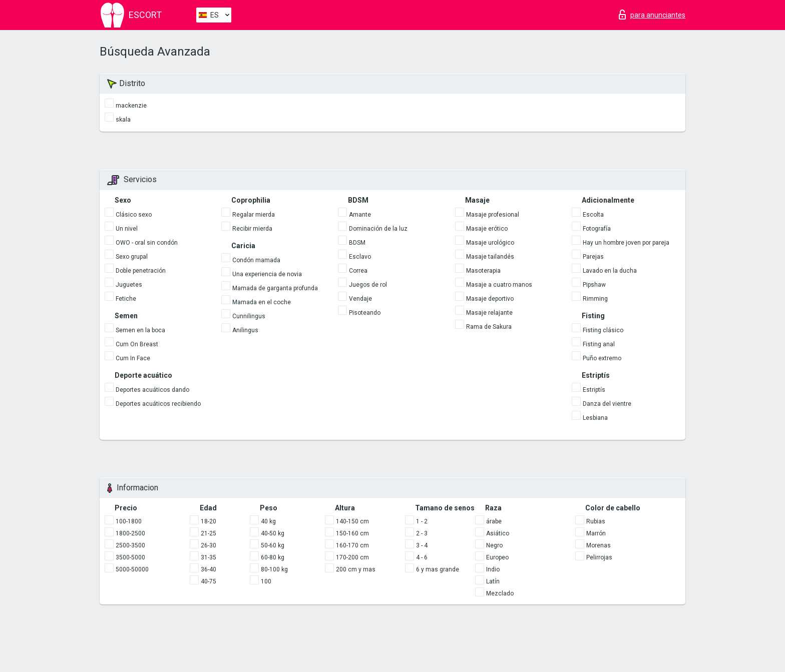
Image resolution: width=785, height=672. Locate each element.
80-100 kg (274, 569)
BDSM (357, 243)
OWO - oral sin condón (147, 243)
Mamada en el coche (262, 302)
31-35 (209, 557)
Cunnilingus (249, 316)
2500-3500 (130, 545)
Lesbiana (595, 418)
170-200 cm (352, 557)
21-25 (209, 533)
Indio (493, 569)
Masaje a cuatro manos (499, 285)
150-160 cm (352, 533)
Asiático (498, 533)
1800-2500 (130, 533)
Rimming (595, 299)
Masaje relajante (489, 313)
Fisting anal (599, 344)
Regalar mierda (254, 215)
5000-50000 (132, 569)
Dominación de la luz (378, 229)
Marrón (596, 533)
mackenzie (131, 106)
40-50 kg (273, 533)
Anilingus (245, 330)
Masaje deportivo (490, 299)
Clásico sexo (134, 215)
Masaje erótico (487, 229)
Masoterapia (483, 271)
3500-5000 (130, 557)
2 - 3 (422, 533)
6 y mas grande (438, 569)
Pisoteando (365, 313)
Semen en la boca (140, 330)
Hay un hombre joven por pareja (626, 243)
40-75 (209, 581)
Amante (360, 215)
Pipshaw (594, 285)
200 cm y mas (356, 569)
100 (266, 581)
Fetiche (126, 299)
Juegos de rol (368, 285)
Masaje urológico (490, 243)
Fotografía (597, 229)
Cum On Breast (137, 344)
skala (123, 120)
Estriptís (594, 390)
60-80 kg (273, 557)
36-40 (209, 569)
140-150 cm (352, 521)
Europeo (497, 557)
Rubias (596, 521)
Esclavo (360, 257)
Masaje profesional (493, 215)
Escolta (593, 215)
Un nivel (127, 229)
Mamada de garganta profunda (275, 288)
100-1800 (129, 521)
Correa (358, 271)
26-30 (209, 545)
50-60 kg (273, 545)
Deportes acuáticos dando (152, 390)
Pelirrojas (599, 557)
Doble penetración (141, 271)
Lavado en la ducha (610, 271)
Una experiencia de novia (267, 274)
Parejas (593, 257)
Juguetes (129, 285)
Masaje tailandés (490, 257)
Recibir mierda (252, 229)
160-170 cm (352, 545)
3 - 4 (422, 545)
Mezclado (500, 593)
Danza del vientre (607, 404)
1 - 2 (422, 521)
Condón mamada (256, 260)
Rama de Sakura (489, 327)
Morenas (599, 545)
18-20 (209, 521)
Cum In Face (133, 358)
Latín (493, 581)
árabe (494, 521)
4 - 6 (422, 557)
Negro (494, 545)
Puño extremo (602, 358)
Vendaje (360, 299)
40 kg (268, 521)
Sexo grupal (132, 257)
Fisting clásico (603, 330)
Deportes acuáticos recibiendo (158, 404)
